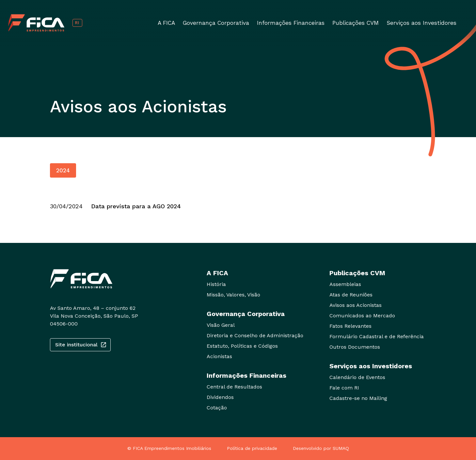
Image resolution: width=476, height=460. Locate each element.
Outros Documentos (355, 347)
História (216, 284)
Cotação (217, 408)
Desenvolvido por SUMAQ (321, 448)
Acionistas (219, 356)
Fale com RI (344, 388)
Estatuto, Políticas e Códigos (242, 346)
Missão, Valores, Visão (233, 295)
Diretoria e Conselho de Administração (255, 335)
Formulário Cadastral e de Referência (377, 336)
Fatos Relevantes (350, 326)
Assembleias (345, 284)
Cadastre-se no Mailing (358, 398)
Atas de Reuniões (351, 295)
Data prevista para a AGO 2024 (136, 206)
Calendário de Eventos (357, 377)
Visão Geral (221, 325)
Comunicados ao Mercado (362, 316)
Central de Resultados (234, 387)
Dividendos (220, 397)
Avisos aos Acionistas (356, 305)
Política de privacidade (252, 448)
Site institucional (80, 345)
